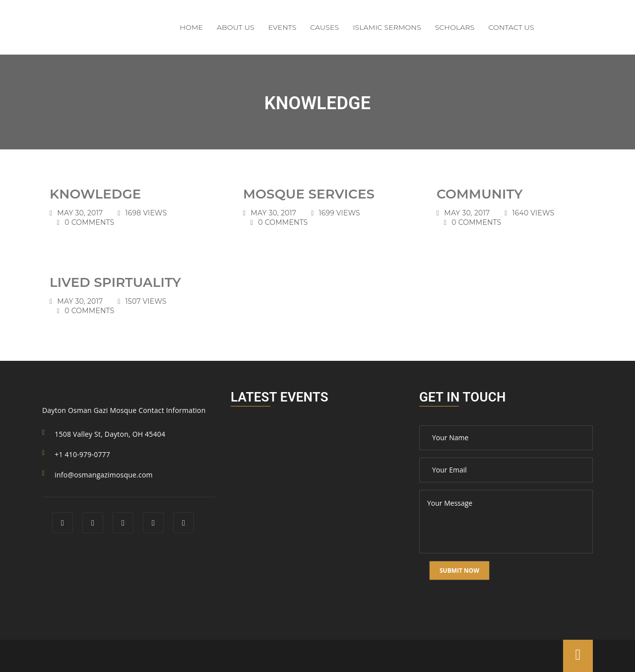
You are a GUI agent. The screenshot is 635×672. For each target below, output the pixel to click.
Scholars (455, 27)
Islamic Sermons (387, 27)
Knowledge (95, 194)
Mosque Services (309, 194)
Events (283, 27)
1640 (534, 213)
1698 (146, 213)
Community (480, 194)
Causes (324, 27)
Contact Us (511, 27)
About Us (236, 27)
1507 (146, 301)
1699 (340, 213)
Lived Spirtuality (115, 282)
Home (192, 27)
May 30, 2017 (80, 213)
